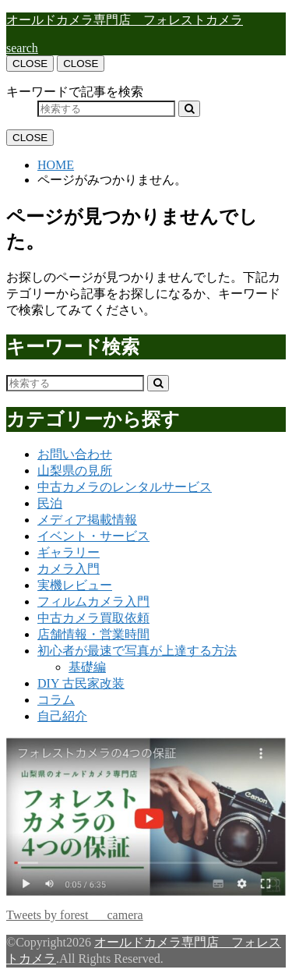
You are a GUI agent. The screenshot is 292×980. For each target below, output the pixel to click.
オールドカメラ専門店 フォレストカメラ (125, 20)
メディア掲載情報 (87, 520)
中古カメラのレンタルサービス (125, 487)
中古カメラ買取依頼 (93, 618)
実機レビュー (75, 585)
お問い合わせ (75, 454)
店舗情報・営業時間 (93, 634)
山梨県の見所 (75, 471)
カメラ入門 (69, 569)
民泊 (50, 503)
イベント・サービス (93, 536)
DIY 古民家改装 (81, 683)
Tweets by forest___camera (75, 915)
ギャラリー (69, 552)
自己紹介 (62, 716)
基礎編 (87, 667)
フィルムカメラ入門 (93, 601)
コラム (56, 700)
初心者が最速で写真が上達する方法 (137, 651)
